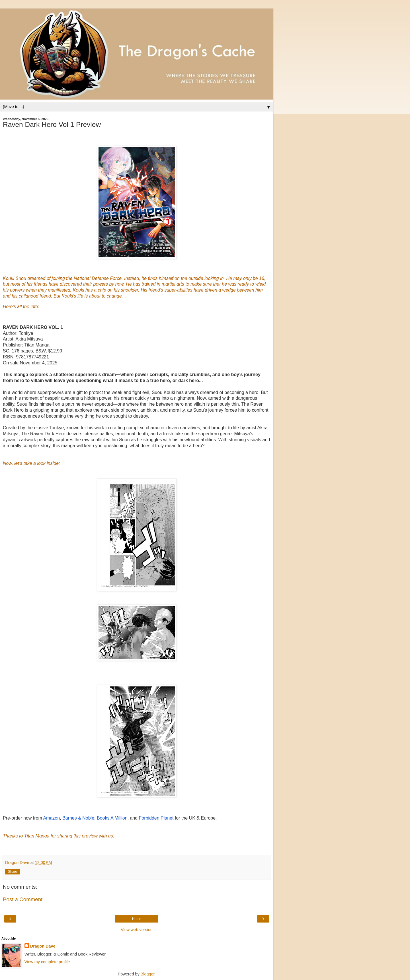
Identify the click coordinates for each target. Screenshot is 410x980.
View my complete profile (47, 962)
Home (137, 919)
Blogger (148, 974)
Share (13, 872)
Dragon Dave (43, 946)
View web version (137, 930)
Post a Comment (23, 899)
